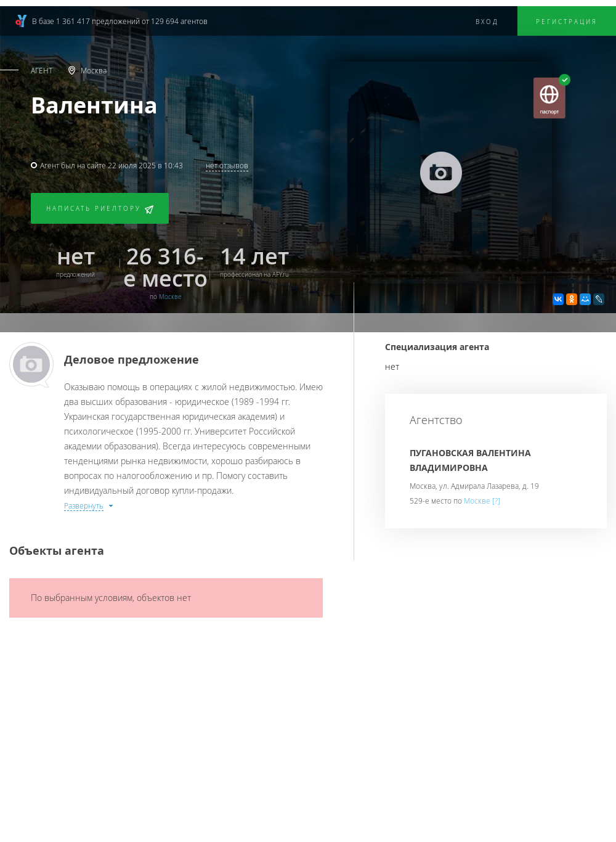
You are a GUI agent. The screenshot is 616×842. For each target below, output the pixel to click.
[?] (496, 501)
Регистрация (567, 22)
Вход (487, 22)
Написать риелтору (100, 209)
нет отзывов (227, 165)
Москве (170, 297)
